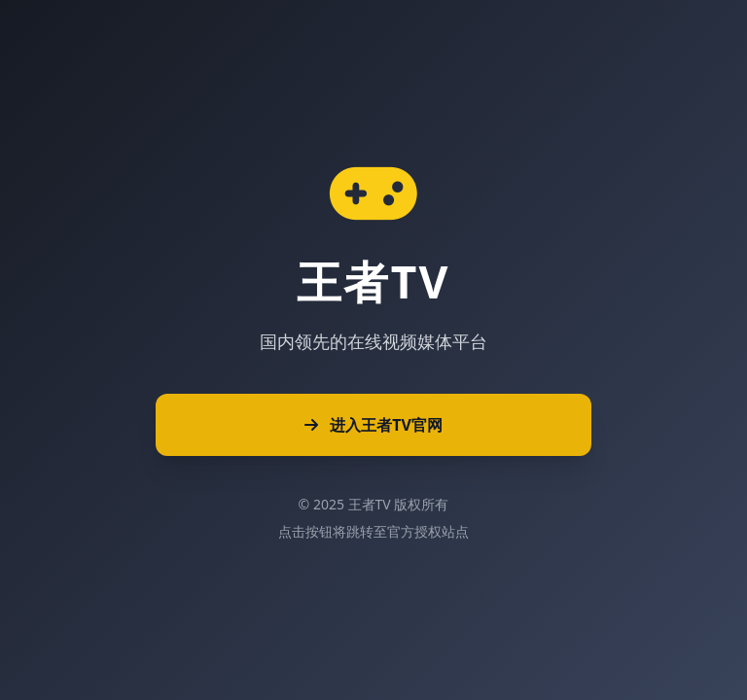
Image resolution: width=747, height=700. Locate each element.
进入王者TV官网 (373, 425)
